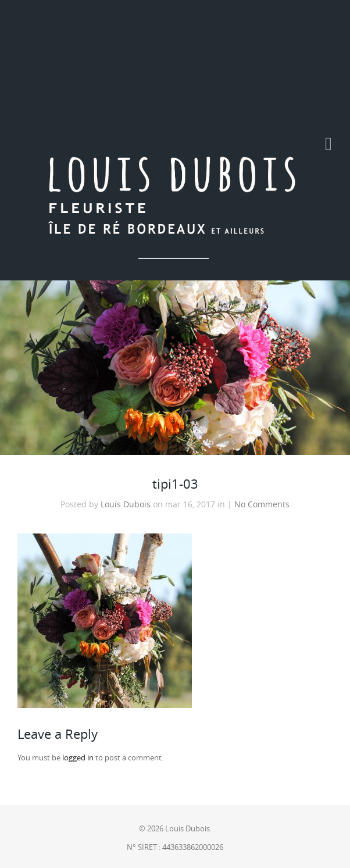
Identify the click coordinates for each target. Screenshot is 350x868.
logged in (78, 758)
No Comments (262, 504)
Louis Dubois (126, 504)
